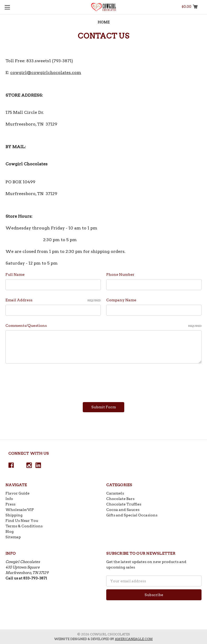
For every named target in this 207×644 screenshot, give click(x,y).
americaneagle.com (134, 639)
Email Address (53, 300)
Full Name (15, 274)
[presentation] (45, 381)
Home (104, 22)
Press (10, 504)
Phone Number (120, 274)
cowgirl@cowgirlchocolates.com (46, 73)
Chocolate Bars (120, 499)
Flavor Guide (17, 493)
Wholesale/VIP (20, 510)
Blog (10, 532)
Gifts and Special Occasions (132, 515)
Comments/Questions (103, 326)
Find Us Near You (22, 521)
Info (9, 499)
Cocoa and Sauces (123, 510)
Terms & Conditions (24, 526)
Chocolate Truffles (124, 504)
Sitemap (13, 537)
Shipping (14, 515)
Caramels (115, 493)
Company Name (121, 300)
